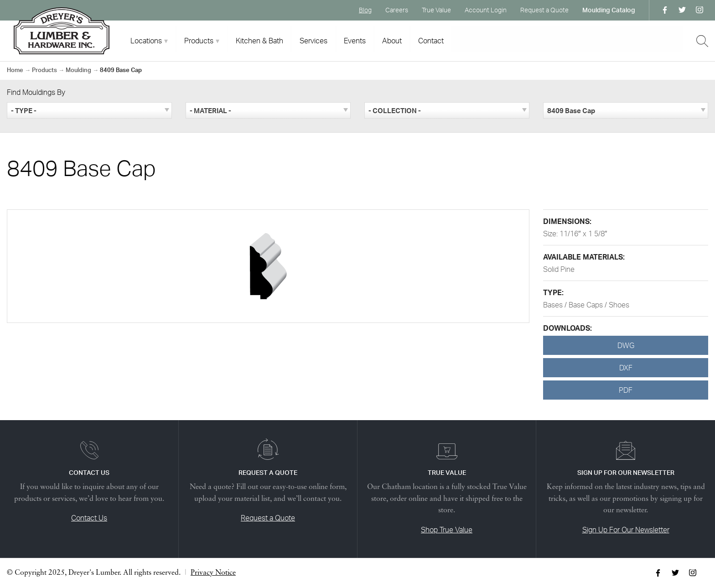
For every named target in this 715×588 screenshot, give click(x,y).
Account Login (486, 10)
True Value (436, 10)
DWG (626, 345)
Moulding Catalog (609, 10)
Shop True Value (447, 530)
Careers (397, 10)
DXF (626, 368)
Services (313, 41)
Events (355, 41)
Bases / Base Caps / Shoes (586, 305)
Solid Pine (559, 269)
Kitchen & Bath (259, 41)
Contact (431, 41)
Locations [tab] (146, 41)
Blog (365, 10)
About (392, 41)
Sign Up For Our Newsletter (626, 530)
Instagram (699, 10)
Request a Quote (544, 10)
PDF (626, 390)
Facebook (665, 10)
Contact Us (89, 518)
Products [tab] (199, 41)
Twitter (682, 10)
